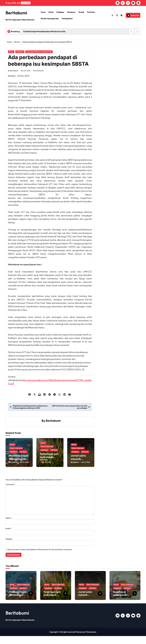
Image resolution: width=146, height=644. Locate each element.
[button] (137, 32)
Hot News (23, 459)
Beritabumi (17, 13)
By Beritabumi (13, 80)
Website (9, 547)
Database (60, 12)
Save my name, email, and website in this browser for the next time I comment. (40, 557)
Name (9, 526)
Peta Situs (91, 12)
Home (43, 12)
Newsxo (80, 640)
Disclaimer (71, 12)
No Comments (39, 80)
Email (9, 536)
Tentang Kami (67, 18)
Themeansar (91, 640)
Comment (10, 492)
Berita (51, 12)
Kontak (81, 12)
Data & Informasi (16, 456)
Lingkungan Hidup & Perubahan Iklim (39, 52)
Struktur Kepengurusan (50, 18)
